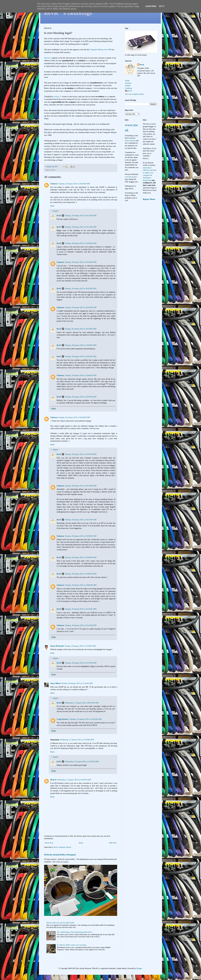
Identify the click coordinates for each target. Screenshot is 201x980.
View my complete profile (134, 94)
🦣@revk (128, 91)
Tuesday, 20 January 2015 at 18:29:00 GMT (81, 289)
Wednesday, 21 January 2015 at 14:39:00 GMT (74, 780)
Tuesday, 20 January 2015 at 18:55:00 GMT (81, 486)
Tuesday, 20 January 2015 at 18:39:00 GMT (81, 307)
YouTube (128, 83)
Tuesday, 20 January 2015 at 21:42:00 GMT (77, 683)
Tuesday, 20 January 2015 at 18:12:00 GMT (81, 227)
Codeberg (128, 88)
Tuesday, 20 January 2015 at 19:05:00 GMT (81, 557)
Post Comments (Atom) (62, 847)
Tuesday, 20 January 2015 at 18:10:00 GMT (74, 184)
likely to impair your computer (150, 173)
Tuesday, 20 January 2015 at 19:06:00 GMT (81, 574)
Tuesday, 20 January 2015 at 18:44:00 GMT (74, 417)
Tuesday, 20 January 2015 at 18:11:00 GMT (81, 216)
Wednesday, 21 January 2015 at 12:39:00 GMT (82, 762)
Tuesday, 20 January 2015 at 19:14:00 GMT (81, 625)
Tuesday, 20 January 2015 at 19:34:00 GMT (80, 646)
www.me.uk (129, 177)
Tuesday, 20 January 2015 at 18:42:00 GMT (81, 357)
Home (81, 843)
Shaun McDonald (57, 646)
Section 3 (48, 58)
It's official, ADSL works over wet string (72, 945)
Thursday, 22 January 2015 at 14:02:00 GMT (86, 719)
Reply (52, 206)
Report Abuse (149, 199)
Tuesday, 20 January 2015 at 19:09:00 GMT (81, 585)
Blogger (139, 968)
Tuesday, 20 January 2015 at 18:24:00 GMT (81, 262)
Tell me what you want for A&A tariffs (60, 923)
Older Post (113, 843)
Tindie (127, 81)
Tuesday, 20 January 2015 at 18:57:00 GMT (81, 520)
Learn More (151, 6)
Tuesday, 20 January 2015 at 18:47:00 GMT (81, 397)
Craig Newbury (63, 719)
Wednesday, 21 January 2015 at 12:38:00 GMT (77, 740)
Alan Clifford (55, 683)
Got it (162, 6)
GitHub (128, 86)
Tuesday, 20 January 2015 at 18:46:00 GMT (81, 375)
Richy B (53, 780)
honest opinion (130, 141)
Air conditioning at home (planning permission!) (74, 932)
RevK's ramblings (68, 13)
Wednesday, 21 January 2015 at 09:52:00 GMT (82, 703)
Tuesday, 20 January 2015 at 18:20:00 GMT (81, 243)
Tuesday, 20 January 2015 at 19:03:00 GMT (81, 536)
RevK (59, 216)
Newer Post (49, 843)
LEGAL (53, 170)
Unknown (54, 184)
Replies (56, 211)
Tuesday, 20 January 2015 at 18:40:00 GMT (81, 345)
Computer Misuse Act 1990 (100, 49)
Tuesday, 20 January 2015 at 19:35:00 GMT (81, 663)
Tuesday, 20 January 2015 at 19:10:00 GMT (81, 609)
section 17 (57, 96)
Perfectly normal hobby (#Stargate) (60, 855)
